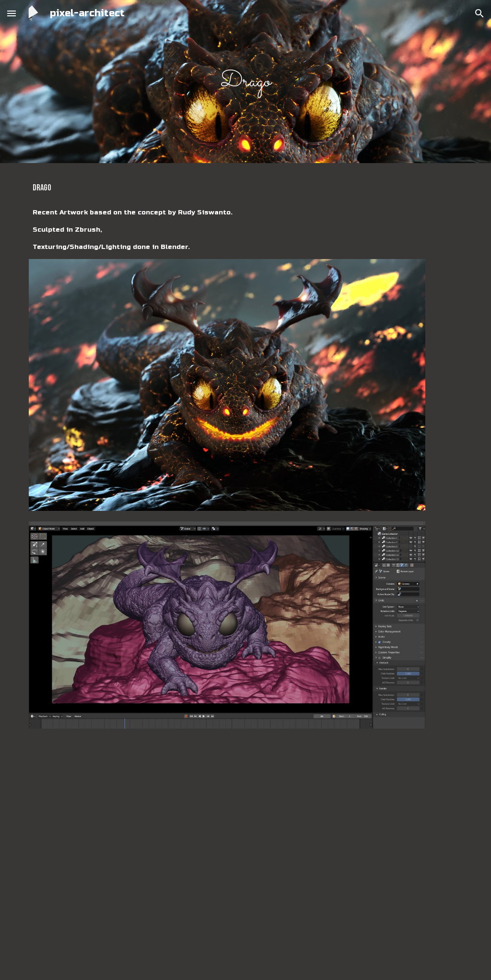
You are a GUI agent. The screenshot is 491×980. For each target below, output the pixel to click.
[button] (12, 13)
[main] (246, 82)
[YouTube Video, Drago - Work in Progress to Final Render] (227, 854)
